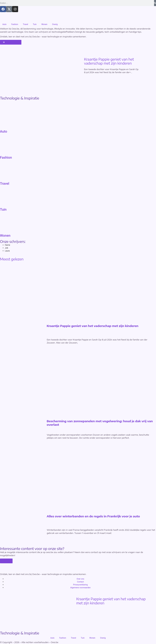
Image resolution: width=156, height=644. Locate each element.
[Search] (155, 3)
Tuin (35, 24)
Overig (55, 24)
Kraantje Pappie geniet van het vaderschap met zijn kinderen (109, 61)
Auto (4, 24)
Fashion (15, 24)
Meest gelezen (12, 259)
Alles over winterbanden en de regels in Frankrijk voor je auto (93, 516)
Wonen (44, 24)
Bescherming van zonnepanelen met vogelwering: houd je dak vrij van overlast (100, 423)
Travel (26, 24)
